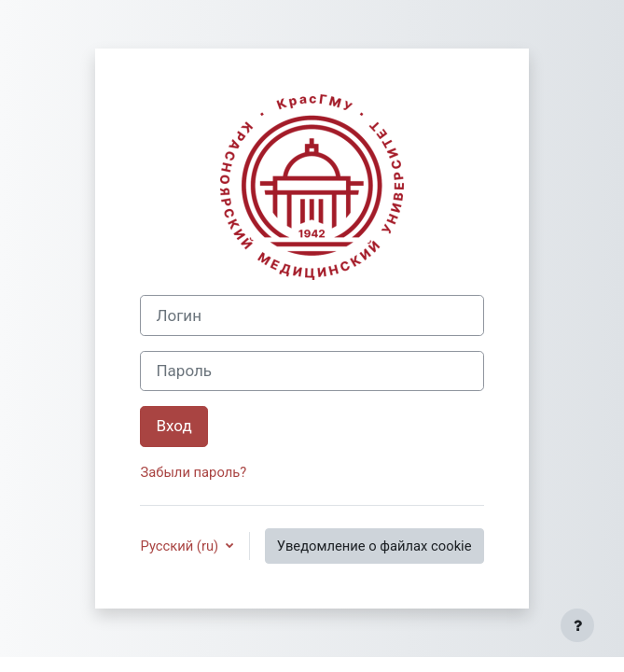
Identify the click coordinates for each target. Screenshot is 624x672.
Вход (173, 426)
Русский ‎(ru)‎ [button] (180, 546)
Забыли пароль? (193, 472)
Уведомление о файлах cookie (374, 546)
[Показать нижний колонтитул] (577, 625)
